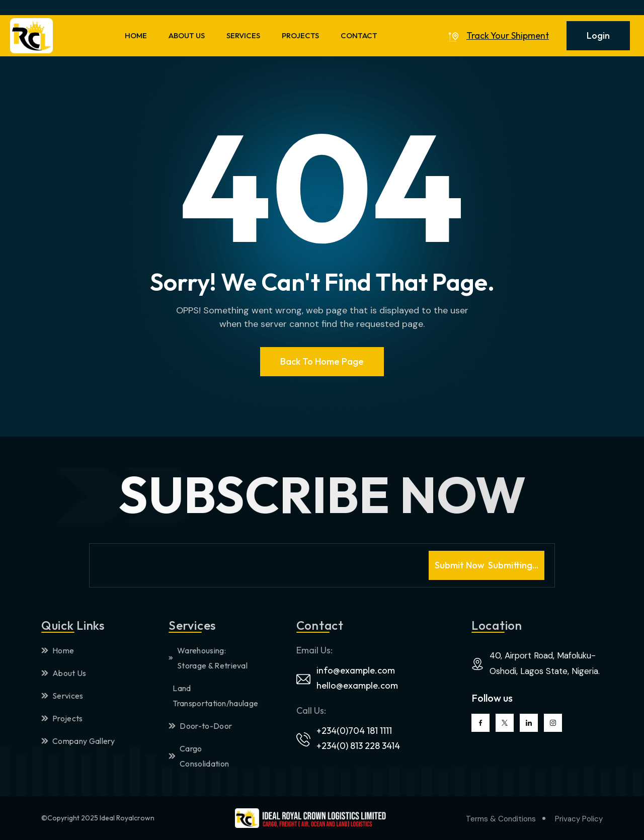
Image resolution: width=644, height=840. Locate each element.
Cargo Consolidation (199, 756)
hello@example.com (357, 685)
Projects (62, 718)
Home (58, 650)
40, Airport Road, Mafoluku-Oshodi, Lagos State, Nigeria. (545, 663)
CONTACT (359, 35)
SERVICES (243, 35)
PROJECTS (300, 35)
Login (598, 35)
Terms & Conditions (501, 819)
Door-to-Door (200, 726)
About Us (64, 673)
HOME (136, 35)
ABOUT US (187, 35)
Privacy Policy (579, 819)
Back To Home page (322, 361)
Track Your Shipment (508, 36)
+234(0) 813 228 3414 (358, 746)
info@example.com (356, 670)
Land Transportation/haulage (212, 696)
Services (62, 696)
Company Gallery (78, 741)
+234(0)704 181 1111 (354, 731)
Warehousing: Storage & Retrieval (208, 658)
